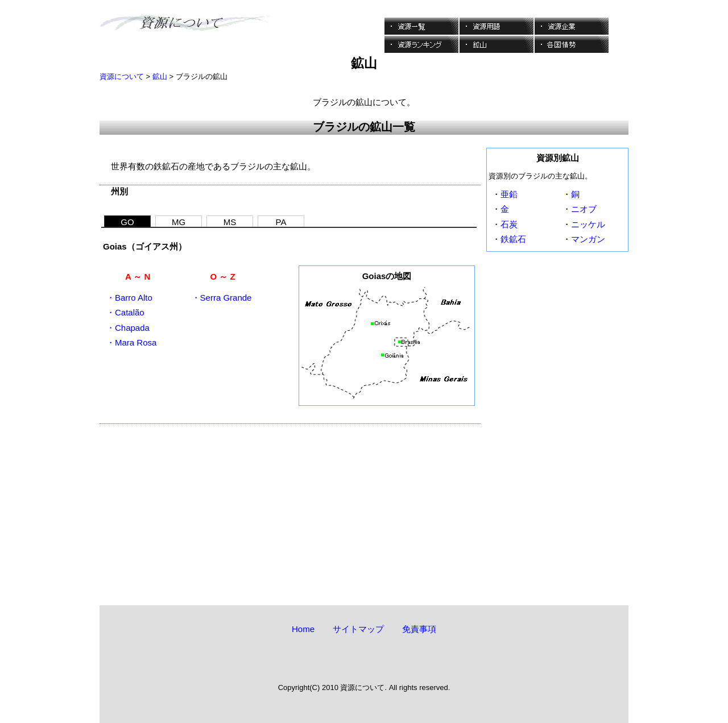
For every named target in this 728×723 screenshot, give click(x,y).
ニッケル (588, 224)
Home (303, 629)
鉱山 (160, 76)
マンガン (588, 239)
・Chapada (128, 328)
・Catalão (125, 312)
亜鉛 (509, 194)
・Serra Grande (222, 298)
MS (230, 222)
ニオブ (584, 209)
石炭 (509, 224)
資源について (122, 76)
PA (281, 222)
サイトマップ (358, 629)
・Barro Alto (129, 298)
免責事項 (419, 629)
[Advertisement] (290, 504)
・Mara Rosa (131, 342)
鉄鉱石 (513, 239)
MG (179, 222)
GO (127, 222)
